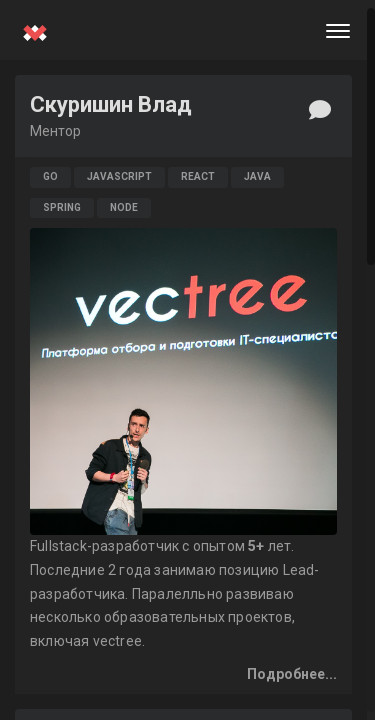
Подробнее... (292, 674)
